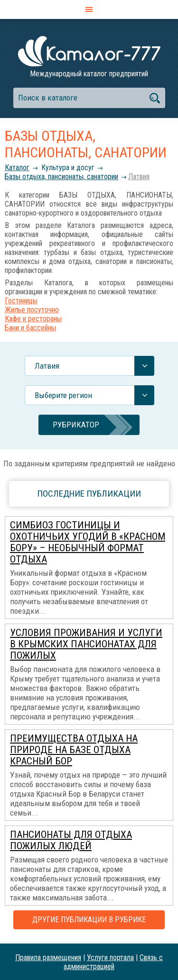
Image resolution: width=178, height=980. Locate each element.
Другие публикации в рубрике (89, 920)
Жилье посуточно (32, 310)
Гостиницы (21, 301)
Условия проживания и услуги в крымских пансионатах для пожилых (86, 644)
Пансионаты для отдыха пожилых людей (71, 840)
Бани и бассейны (30, 328)
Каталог (17, 168)
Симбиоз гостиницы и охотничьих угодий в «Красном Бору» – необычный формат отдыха (88, 542)
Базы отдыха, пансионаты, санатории (61, 177)
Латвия (139, 177)
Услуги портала (110, 957)
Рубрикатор (76, 425)
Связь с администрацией (113, 962)
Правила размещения (48, 957)
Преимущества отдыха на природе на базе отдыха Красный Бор (74, 750)
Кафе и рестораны (33, 319)
